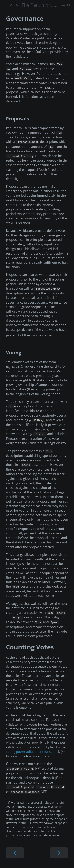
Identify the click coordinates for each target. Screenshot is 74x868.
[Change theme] (11, 5)
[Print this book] (63, 5)
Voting (14, 353)
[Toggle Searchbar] (17, 5)
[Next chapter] (59, 853)
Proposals (17, 119)
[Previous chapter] (15, 853)
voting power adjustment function (31, 752)
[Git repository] (69, 5)
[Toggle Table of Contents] (4, 5)
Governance (25, 18)
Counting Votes (30, 647)
